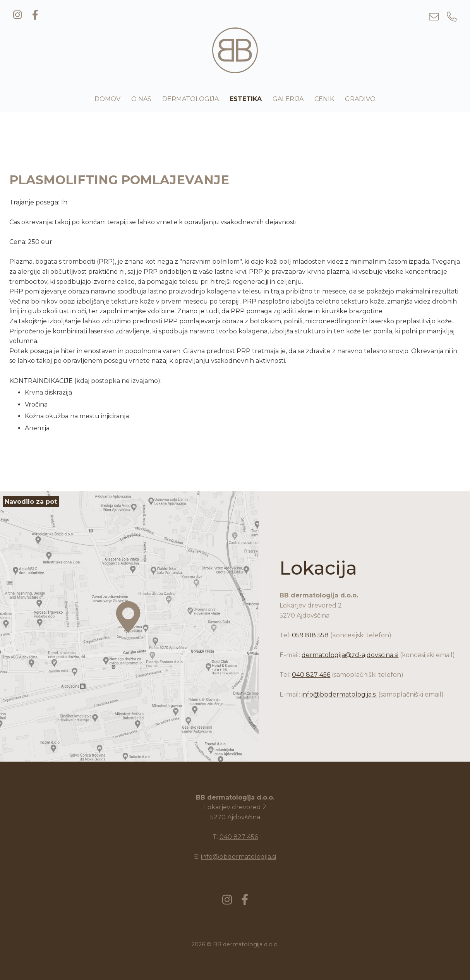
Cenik (324, 99)
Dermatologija (190, 99)
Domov (107, 99)
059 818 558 (310, 635)
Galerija (288, 99)
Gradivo (360, 99)
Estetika (246, 99)
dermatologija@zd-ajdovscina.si (350, 655)
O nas (141, 99)
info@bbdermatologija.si (339, 694)
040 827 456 (311, 675)
